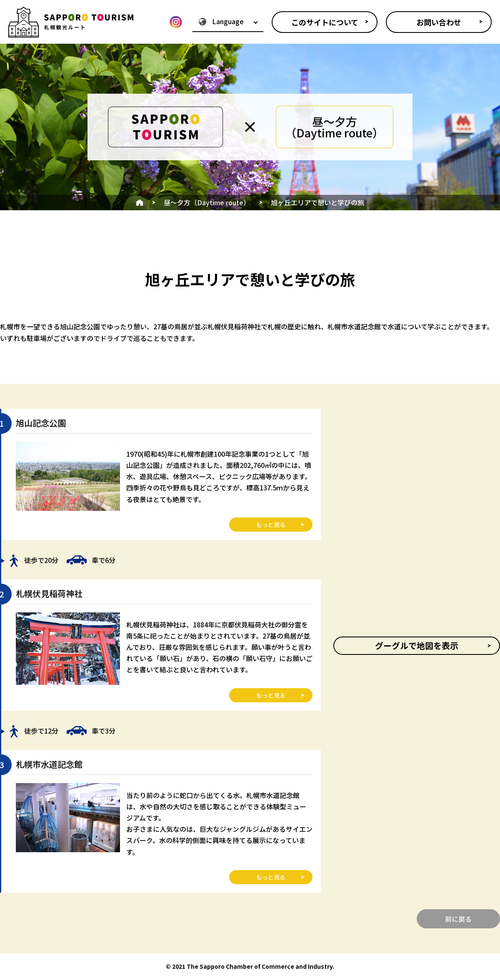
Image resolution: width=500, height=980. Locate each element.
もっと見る (271, 525)
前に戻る (458, 919)
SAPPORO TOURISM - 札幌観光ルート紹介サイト (71, 22)
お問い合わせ (439, 22)
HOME (140, 202)
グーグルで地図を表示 (417, 645)
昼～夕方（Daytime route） (207, 202)
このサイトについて (325, 22)
